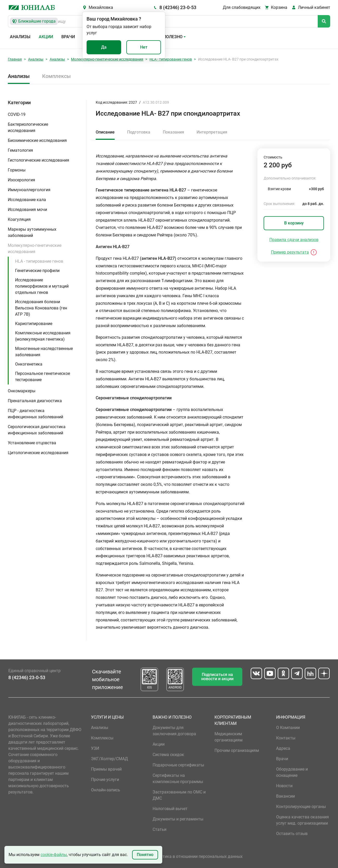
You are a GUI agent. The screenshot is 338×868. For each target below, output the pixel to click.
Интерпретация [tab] (212, 132)
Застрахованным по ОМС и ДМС (179, 795)
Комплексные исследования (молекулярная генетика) (43, 336)
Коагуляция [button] (19, 219)
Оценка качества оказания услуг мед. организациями (303, 820)
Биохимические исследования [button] (37, 140)
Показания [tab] (173, 132)
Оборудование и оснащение (292, 772)
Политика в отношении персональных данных (198, 856)
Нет (144, 47)
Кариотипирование (34, 324)
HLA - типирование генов (171, 59)
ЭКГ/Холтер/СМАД (109, 759)
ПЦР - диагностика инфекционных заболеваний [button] (35, 414)
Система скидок (168, 755)
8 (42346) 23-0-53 (178, 7)
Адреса (283, 748)
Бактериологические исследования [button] (28, 127)
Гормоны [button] (17, 170)
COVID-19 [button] (17, 114)
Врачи (68, 37)
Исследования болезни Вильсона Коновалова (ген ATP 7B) (41, 308)
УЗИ (95, 748)
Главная (15, 59)
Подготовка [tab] (139, 132)
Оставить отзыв (292, 834)
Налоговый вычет (170, 809)
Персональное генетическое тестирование (43, 377)
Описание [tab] (105, 132)
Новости (284, 786)
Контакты (286, 738)
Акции (46, 37)
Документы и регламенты (178, 819)
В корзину (294, 223)
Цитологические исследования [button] (38, 453)
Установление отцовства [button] (32, 443)
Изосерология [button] (21, 180)
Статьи (160, 829)
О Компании (288, 728)
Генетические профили (37, 271)
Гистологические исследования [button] (38, 160)
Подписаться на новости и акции (217, 677)
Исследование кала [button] (27, 200)
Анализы (20, 37)
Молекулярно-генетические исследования (107, 59)
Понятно (145, 855)
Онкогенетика (29, 364)
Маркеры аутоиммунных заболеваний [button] (32, 232)
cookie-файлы (54, 855)
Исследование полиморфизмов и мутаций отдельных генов (42, 286)
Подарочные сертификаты (178, 765)
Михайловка (101, 7)
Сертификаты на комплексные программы (178, 778)
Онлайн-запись (106, 790)
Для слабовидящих (242, 7)
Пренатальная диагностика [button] (35, 401)
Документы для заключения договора (174, 731)
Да (104, 47)
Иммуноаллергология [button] (29, 190)
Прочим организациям (237, 750)
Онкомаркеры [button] (22, 391)
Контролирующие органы (301, 807)
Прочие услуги (105, 780)
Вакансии (285, 796)
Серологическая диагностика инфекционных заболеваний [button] (37, 430)
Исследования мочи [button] (27, 210)
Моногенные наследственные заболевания (44, 352)
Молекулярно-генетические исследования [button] (35, 249)
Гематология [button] (20, 150)
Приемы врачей (106, 769)
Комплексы (56, 76)
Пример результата (290, 252)
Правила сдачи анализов (294, 240)
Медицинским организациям (229, 737)
